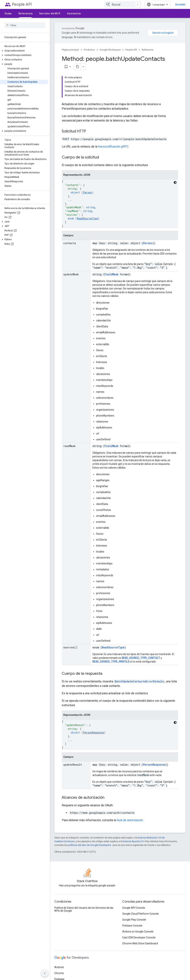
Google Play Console (134, 920)
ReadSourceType (87, 218)
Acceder (180, 4)
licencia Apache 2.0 (133, 841)
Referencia (148, 50)
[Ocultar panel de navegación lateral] (45, 973)
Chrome (59, 973)
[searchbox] (25, 25)
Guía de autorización (130, 820)
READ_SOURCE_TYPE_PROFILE (111, 661)
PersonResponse (93, 732)
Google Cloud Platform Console (141, 914)
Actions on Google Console (138, 932)
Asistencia (74, 13)
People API (22, 4)
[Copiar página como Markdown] (78, 67)
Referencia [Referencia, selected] (25, 13)
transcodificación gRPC (113, 146)
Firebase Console (132, 926)
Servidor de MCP (50, 13)
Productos (89, 50)
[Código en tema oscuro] (175, 182)
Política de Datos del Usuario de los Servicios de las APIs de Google (84, 909)
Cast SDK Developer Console (139, 937)
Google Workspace (110, 50)
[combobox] (123, 4)
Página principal (70, 50)
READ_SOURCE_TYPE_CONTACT (141, 658)
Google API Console (134, 908)
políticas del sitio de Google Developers (89, 845)
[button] (24, 51)
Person (87, 192)
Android (59, 967)
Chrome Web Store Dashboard (140, 943)
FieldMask (112, 274)
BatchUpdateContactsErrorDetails (139, 681)
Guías (8, 13)
